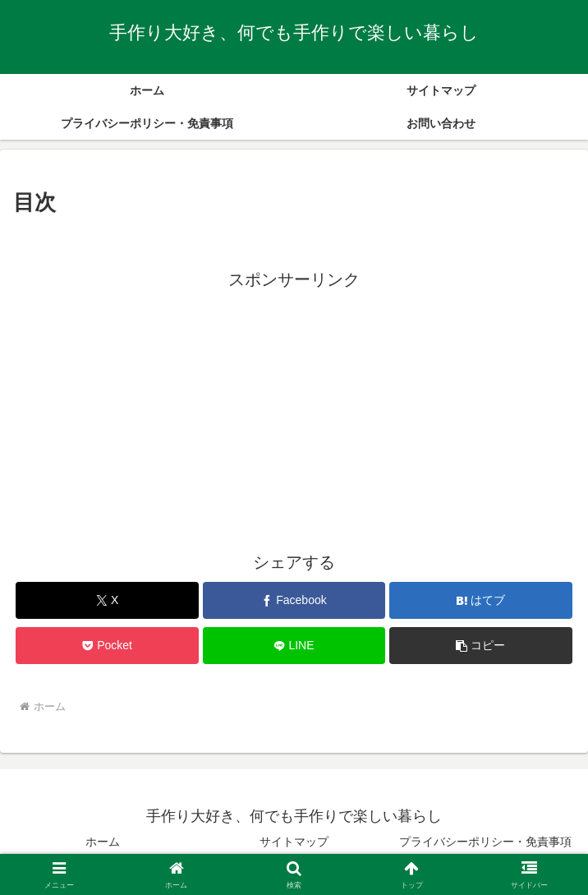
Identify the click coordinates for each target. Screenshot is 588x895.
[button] (480, 646)
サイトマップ (294, 842)
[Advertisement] (294, 409)
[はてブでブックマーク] (480, 600)
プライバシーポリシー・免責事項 (485, 842)
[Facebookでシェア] (294, 600)
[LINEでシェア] (294, 646)
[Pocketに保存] (107, 646)
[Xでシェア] (107, 600)
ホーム (103, 842)
